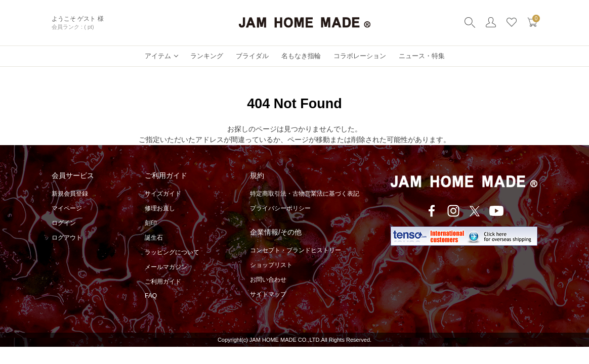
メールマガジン (166, 267)
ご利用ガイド (163, 282)
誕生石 (154, 238)
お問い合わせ (268, 280)
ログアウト (67, 238)
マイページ (67, 208)
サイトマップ (268, 294)
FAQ (151, 296)
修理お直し (160, 208)
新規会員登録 (70, 194)
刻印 (151, 223)
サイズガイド (163, 194)
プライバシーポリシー (280, 208)
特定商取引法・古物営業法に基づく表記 (305, 194)
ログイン (64, 223)
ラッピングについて (172, 252)
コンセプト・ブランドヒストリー (296, 250)
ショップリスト (271, 265)
